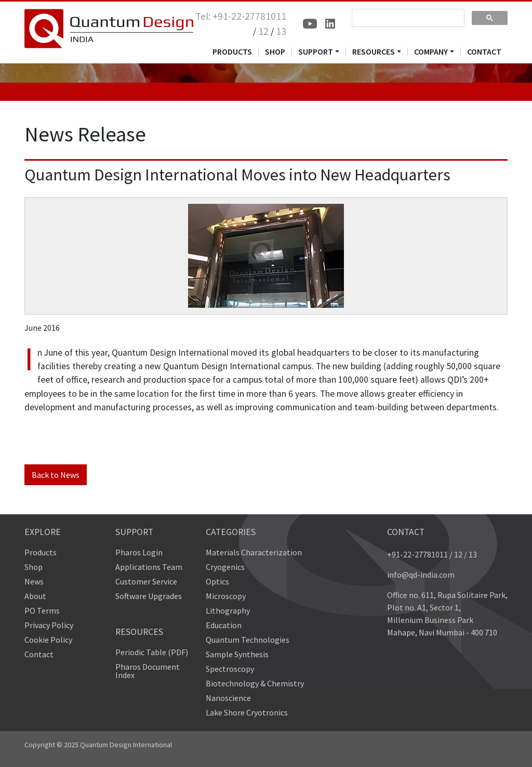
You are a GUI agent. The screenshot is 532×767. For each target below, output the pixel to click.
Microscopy (226, 596)
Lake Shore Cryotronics (247, 712)
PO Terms (42, 610)
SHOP (275, 51)
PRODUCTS (232, 51)
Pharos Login (139, 552)
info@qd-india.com (421, 575)
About (35, 596)
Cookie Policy (48, 640)
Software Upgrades (149, 596)
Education (224, 625)
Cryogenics (225, 567)
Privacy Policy (49, 625)
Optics (217, 581)
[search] (407, 18)
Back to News (56, 475)
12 (263, 31)
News (34, 581)
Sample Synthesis (237, 654)
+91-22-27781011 (417, 554)
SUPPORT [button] (316, 51)
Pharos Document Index (148, 671)
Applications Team (149, 567)
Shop (34, 567)
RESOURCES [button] (374, 51)
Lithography (228, 610)
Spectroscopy (230, 669)
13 (281, 31)
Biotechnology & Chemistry (255, 683)
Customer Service (146, 581)
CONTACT (484, 51)
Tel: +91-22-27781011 (241, 16)
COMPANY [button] (431, 51)
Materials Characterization (254, 552)
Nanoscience (228, 698)
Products (41, 552)
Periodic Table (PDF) (152, 652)
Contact (39, 654)
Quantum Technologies (248, 640)
